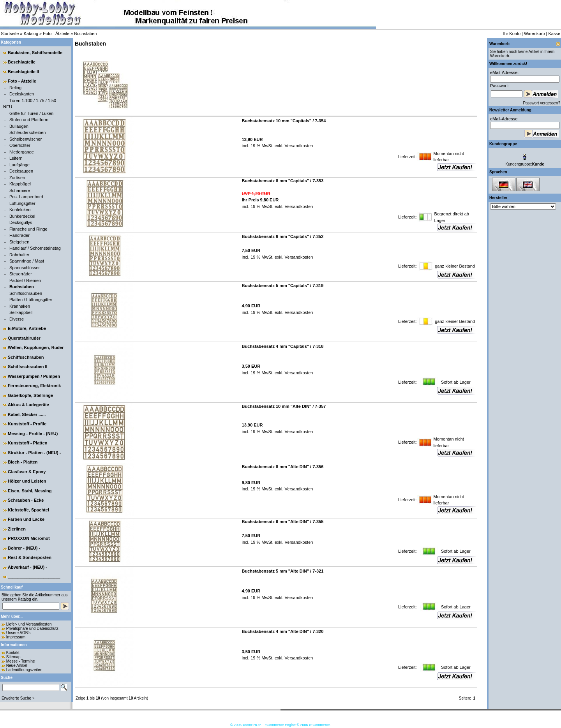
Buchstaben (85, 33)
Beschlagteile (22, 62)
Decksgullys (21, 222)
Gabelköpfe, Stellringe (30, 395)
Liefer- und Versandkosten (29, 624)
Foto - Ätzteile (56, 33)
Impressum (16, 637)
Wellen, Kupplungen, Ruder (36, 347)
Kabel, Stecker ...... (27, 414)
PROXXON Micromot (29, 538)
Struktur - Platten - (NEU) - (34, 453)
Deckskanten (22, 94)
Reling (15, 88)
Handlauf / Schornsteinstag (35, 248)
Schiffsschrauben (26, 293)
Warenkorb (534, 33)
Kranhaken (20, 306)
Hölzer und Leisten (27, 481)
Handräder (19, 235)
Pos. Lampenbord (26, 197)
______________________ (34, 576)
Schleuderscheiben (28, 132)
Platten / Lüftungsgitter (31, 300)
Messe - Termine (21, 661)
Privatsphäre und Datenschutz (32, 628)
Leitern (16, 158)
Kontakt (13, 653)
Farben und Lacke (26, 519)
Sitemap (13, 657)
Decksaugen (21, 171)
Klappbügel (20, 184)
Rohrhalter (19, 255)
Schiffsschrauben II (27, 367)
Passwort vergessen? (542, 103)
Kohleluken (20, 210)
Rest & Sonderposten (30, 557)
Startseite (10, 33)
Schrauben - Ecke (26, 500)
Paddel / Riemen (25, 280)
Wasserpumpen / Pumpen (34, 376)
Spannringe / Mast (27, 261)
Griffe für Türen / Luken (31, 113)
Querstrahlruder (24, 338)
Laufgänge (19, 165)
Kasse (554, 33)
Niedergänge (22, 152)
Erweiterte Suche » (18, 698)
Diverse (17, 319)
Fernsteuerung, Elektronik (34, 386)
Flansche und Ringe (28, 229)
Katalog (31, 33)
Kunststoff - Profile (27, 424)
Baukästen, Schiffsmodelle (35, 53)
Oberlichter (20, 145)
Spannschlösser (25, 268)
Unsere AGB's (19, 633)
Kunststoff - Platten (27, 443)
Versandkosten (298, 146)
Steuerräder (21, 274)
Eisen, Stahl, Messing (30, 491)
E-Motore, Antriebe (27, 328)
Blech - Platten (23, 462)
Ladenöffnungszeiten (24, 670)
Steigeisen (19, 242)
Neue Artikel (17, 665)
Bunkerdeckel (22, 216)
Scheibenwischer (26, 139)
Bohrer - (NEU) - (24, 548)
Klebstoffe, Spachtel (28, 510)
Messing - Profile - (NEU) (33, 434)
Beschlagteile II (23, 72)
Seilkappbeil (21, 312)
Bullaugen (19, 126)
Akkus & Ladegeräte (28, 405)
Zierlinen (17, 529)
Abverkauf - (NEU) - (27, 567)
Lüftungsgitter (22, 203)
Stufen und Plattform (29, 120)
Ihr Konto (512, 33)
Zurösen (17, 178)
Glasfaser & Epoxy (27, 472)
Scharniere (20, 190)
